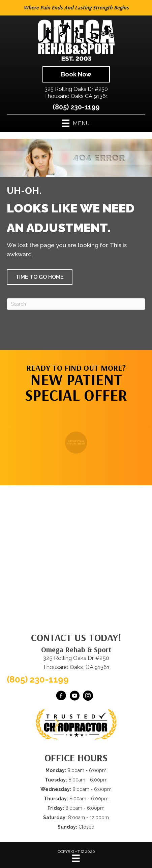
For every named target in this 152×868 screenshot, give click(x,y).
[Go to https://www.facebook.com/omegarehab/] (61, 697)
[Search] (76, 304)
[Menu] (76, 858)
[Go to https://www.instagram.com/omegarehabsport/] (88, 697)
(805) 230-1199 (76, 107)
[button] (40, 277)
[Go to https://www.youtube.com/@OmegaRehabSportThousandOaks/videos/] (74, 697)
